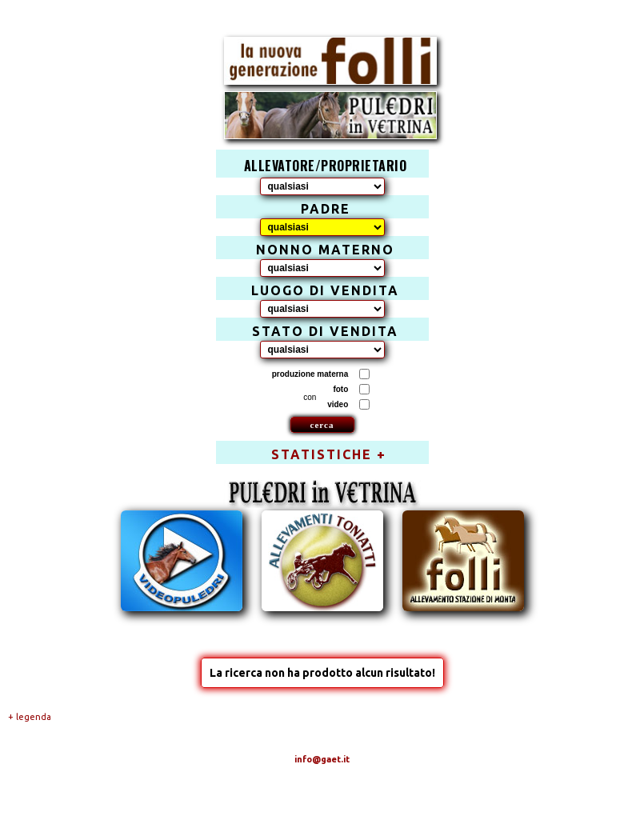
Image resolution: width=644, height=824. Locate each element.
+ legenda (30, 717)
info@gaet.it (322, 759)
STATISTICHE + (329, 454)
